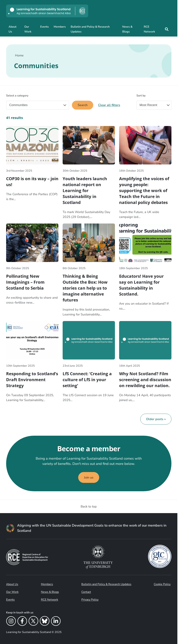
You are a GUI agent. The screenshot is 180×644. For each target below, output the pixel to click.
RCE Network (149, 29)
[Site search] (167, 29)
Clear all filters (109, 105)
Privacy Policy (90, 600)
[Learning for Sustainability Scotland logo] (47, 11)
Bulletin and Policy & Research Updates (90, 29)
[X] (33, 622)
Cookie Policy (162, 584)
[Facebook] (22, 622)
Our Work (28, 29)
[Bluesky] (45, 622)
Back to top (89, 506)
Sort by (141, 96)
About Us (13, 29)
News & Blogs (127, 29)
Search (83, 105)
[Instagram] (11, 622)
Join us (89, 477)
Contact (86, 592)
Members (60, 27)
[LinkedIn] (56, 622)
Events (45, 27)
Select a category (17, 96)
